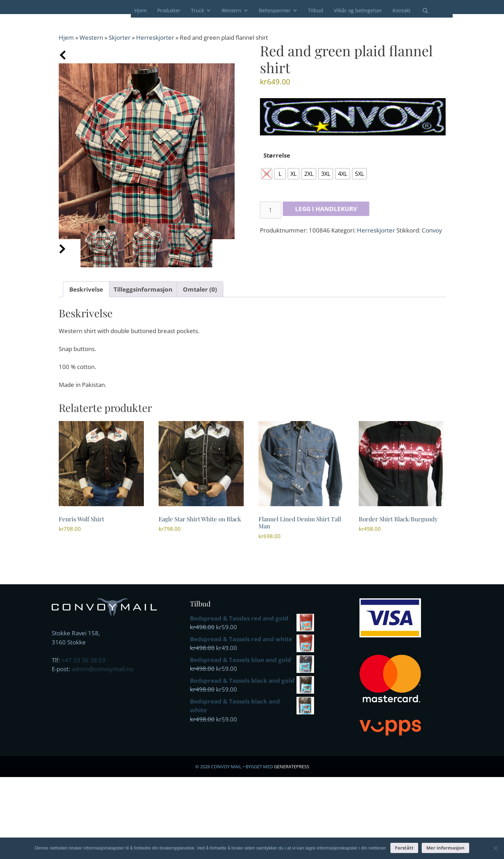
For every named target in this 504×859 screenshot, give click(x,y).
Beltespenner (278, 11)
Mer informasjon (445, 848)
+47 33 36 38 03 (83, 660)
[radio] (267, 174)
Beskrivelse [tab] (86, 289)
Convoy (432, 230)
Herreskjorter (155, 37)
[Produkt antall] (271, 210)
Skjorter (120, 37)
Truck (201, 11)
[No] (495, 848)
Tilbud (316, 10)
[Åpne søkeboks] (421, 11)
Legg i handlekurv (326, 209)
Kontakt (401, 10)
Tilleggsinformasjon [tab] (143, 289)
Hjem (141, 10)
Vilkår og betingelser (358, 10)
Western (235, 11)
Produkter (169, 10)
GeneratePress (292, 766)
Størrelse (277, 155)
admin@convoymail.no (102, 669)
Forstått (404, 848)
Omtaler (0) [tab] (200, 289)
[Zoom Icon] (147, 151)
